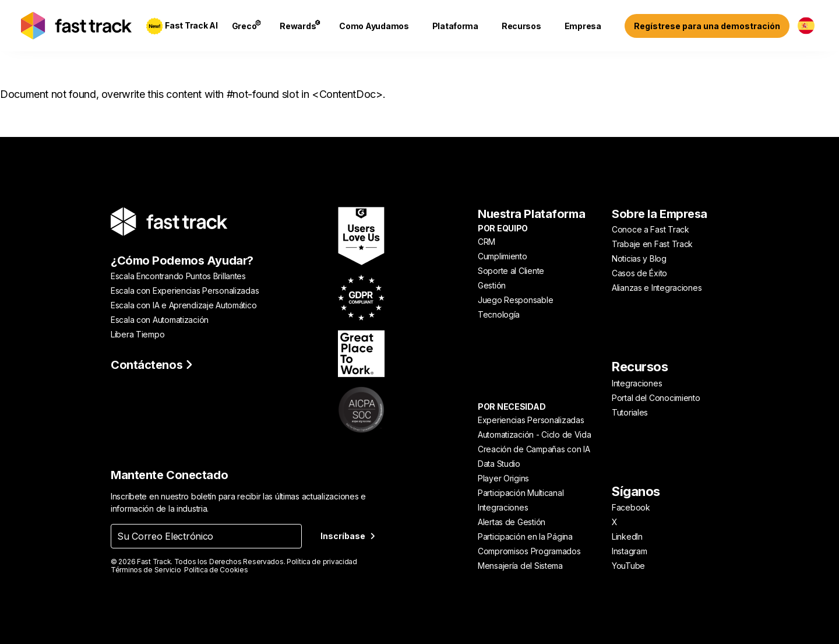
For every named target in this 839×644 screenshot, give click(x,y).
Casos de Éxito (639, 273)
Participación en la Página (525, 536)
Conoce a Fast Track (651, 229)
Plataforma (455, 26)
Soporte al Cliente (511, 271)
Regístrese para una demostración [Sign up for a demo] (707, 26)
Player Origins (503, 478)
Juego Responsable (515, 300)
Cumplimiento (503, 256)
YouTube (628, 566)
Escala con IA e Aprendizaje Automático (184, 305)
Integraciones (503, 507)
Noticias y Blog (639, 258)
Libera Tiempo (138, 334)
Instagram (629, 551)
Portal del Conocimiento (656, 398)
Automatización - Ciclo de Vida (535, 434)
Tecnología (499, 314)
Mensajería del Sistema (520, 566)
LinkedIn (627, 536)
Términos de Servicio (146, 570)
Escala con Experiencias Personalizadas (185, 291)
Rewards (300, 25)
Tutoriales (630, 412)
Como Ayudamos (374, 26)
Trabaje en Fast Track (652, 244)
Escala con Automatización (160, 320)
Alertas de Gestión (512, 522)
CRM (487, 242)
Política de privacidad (322, 562)
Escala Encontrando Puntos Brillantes (178, 276)
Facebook (631, 507)
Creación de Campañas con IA (534, 449)
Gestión (492, 285)
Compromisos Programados (529, 551)
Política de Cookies (216, 570)
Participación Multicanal (521, 493)
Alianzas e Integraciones (657, 288)
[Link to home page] (76, 26)
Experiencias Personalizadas (531, 420)
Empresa (583, 26)
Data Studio (499, 464)
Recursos (521, 26)
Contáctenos (151, 365)
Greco (247, 25)
